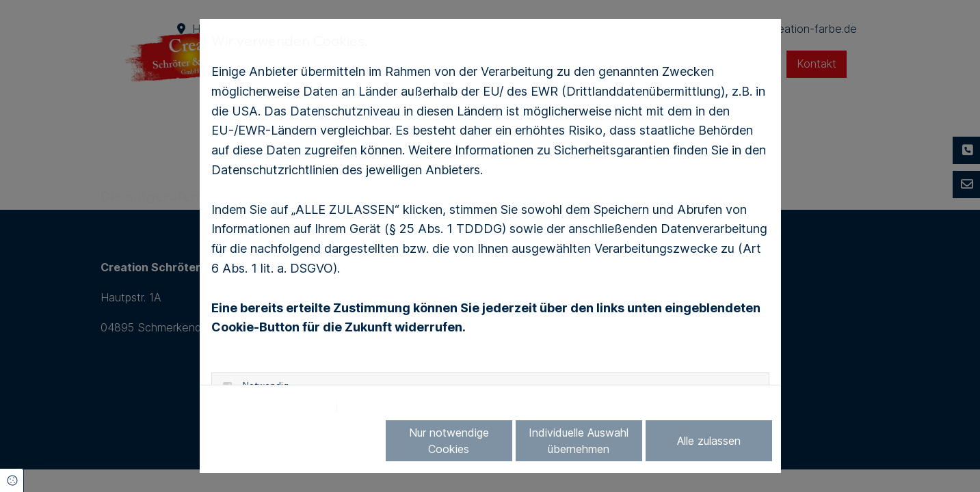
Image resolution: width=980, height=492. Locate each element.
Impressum (374, 408)
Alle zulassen (709, 441)
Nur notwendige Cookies (449, 441)
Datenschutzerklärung (270, 408)
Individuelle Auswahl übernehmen (579, 441)
